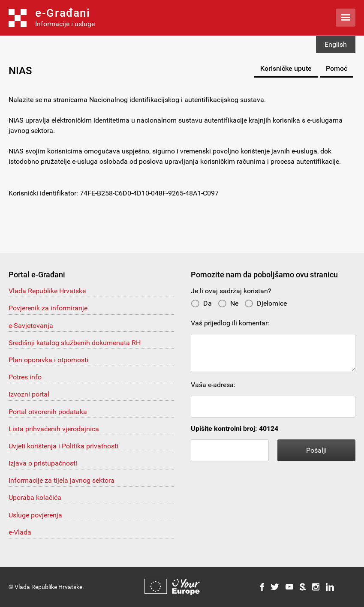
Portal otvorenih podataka (48, 412)
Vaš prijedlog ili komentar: (230, 323)
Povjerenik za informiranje (48, 308)
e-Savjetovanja (31, 326)
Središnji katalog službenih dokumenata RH (75, 343)
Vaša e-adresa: (213, 385)
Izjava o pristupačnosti (43, 463)
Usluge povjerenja (35, 515)
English (336, 44)
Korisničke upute (286, 68)
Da (201, 303)
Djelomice (266, 303)
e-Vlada (20, 532)
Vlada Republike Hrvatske (47, 291)
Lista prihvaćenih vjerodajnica (54, 429)
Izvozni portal (29, 394)
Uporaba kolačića (35, 497)
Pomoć (337, 68)
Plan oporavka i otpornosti (48, 360)
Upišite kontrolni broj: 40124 (235, 428)
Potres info (25, 377)
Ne (228, 303)
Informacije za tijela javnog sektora (62, 480)
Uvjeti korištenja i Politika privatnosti (63, 446)
